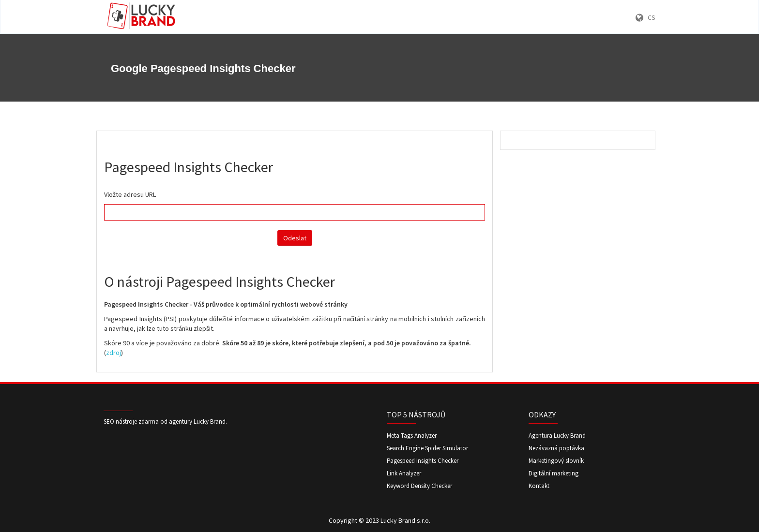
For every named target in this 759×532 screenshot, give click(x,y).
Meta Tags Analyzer (412, 436)
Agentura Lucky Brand (557, 436)
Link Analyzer (404, 473)
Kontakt (539, 486)
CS (645, 17)
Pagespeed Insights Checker (423, 461)
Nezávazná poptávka (556, 448)
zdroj (114, 353)
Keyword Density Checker (419, 486)
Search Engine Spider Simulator (427, 448)
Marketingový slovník (556, 461)
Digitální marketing (554, 473)
